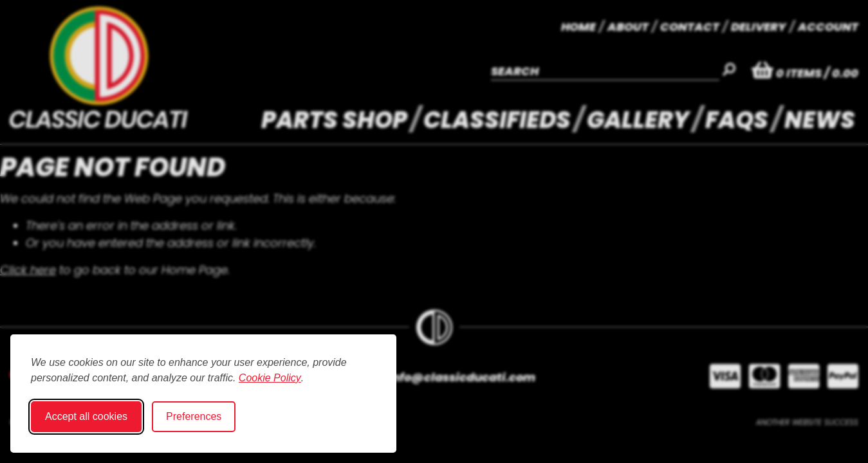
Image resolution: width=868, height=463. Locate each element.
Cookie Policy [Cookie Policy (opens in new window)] (270, 378)
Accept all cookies (86, 416)
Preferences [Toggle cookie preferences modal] (194, 416)
